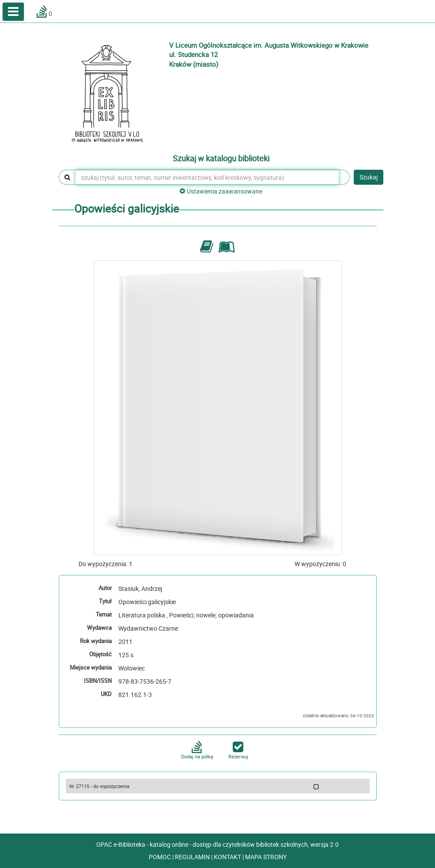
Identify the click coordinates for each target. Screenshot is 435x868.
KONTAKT (228, 857)
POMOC (161, 857)
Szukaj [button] (369, 177)
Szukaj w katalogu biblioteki (221, 159)
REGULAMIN (193, 857)
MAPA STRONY (266, 857)
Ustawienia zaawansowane (221, 191)
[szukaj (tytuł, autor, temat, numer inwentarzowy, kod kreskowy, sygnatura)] (207, 177)
